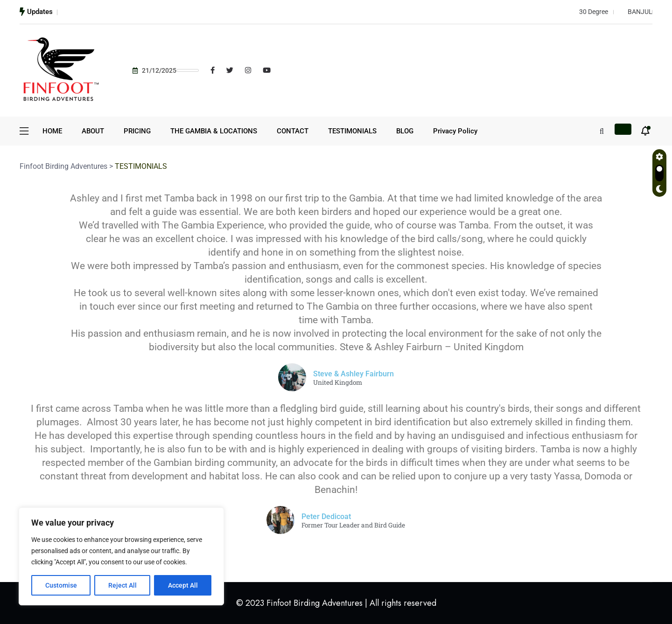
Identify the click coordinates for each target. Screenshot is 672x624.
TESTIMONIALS (352, 131)
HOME (52, 131)
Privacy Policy (455, 131)
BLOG (405, 131)
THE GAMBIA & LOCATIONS (214, 131)
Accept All (183, 585)
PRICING (137, 131)
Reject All (122, 585)
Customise (61, 585)
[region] (121, 556)
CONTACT (293, 131)
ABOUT (93, 131)
